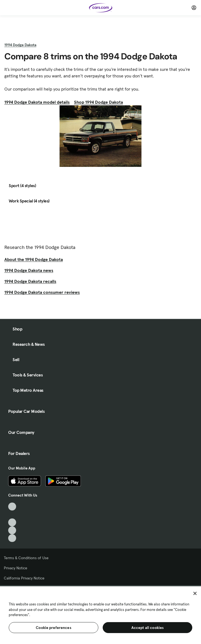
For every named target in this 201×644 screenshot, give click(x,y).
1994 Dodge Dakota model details (37, 102)
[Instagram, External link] (12, 530)
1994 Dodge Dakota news (29, 270)
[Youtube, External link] (12, 522)
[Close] (195, 593)
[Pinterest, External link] (12, 538)
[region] (100, 615)
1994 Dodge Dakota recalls (30, 281)
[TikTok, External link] (12, 507)
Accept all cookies (148, 628)
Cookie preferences (54, 628)
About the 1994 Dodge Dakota (34, 259)
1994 (20, 45)
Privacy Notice (16, 568)
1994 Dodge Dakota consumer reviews (42, 292)
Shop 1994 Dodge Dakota (98, 102)
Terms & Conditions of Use (26, 558)
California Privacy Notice (24, 578)
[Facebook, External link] (12, 514)
